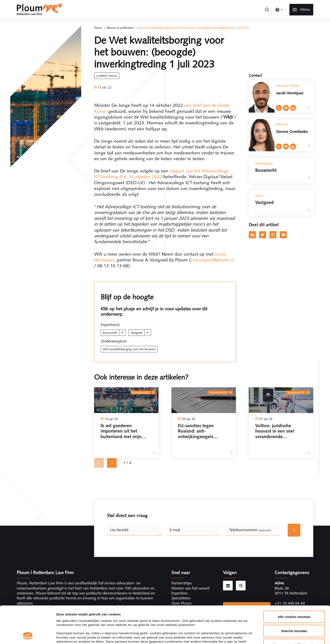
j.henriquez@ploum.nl (212, 260)
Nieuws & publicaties (120, 28)
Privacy (247, 634)
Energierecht (296, 392)
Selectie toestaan (294, 475)
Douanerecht (141, 392)
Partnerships (182, 583)
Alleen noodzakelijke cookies (294, 489)
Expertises (180, 593)
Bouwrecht (110, 333)
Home (98, 28)
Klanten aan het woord (190, 588)
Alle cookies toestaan (294, 461)
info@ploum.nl (287, 608)
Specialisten (181, 598)
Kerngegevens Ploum (169, 634)
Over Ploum (181, 603)
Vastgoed (137, 333)
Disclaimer (269, 634)
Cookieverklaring (299, 634)
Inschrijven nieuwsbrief (247, 607)
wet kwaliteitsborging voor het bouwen (129, 349)
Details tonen (232, 515)
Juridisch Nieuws (107, 76)
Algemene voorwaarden (214, 634)
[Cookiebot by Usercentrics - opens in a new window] (28, 515)
